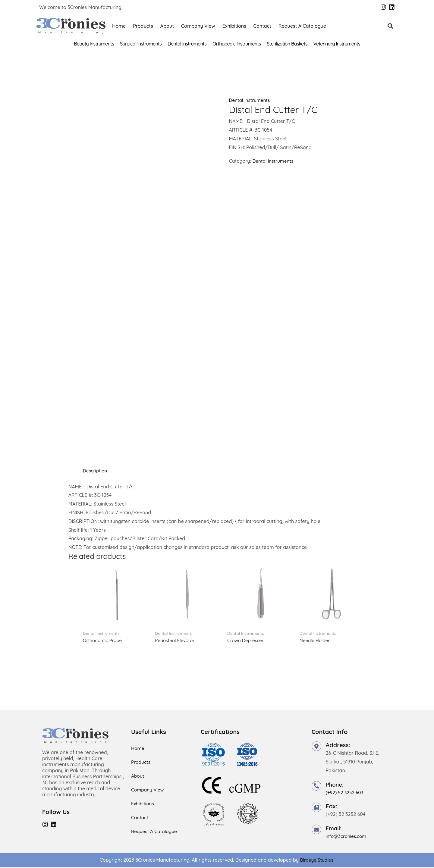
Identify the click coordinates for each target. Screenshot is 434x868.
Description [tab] (96, 471)
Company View (198, 26)
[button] (390, 26)
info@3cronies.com (347, 837)
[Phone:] (316, 786)
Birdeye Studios (317, 860)
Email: (334, 829)
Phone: (335, 785)
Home (119, 26)
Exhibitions (234, 26)
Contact (262, 26)
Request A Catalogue (302, 26)
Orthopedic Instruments (237, 44)
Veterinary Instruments (337, 44)
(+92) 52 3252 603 (346, 793)
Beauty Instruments (94, 44)
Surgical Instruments (141, 44)
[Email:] (316, 830)
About (167, 26)
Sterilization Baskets (287, 44)
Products (143, 26)
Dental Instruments (187, 44)
